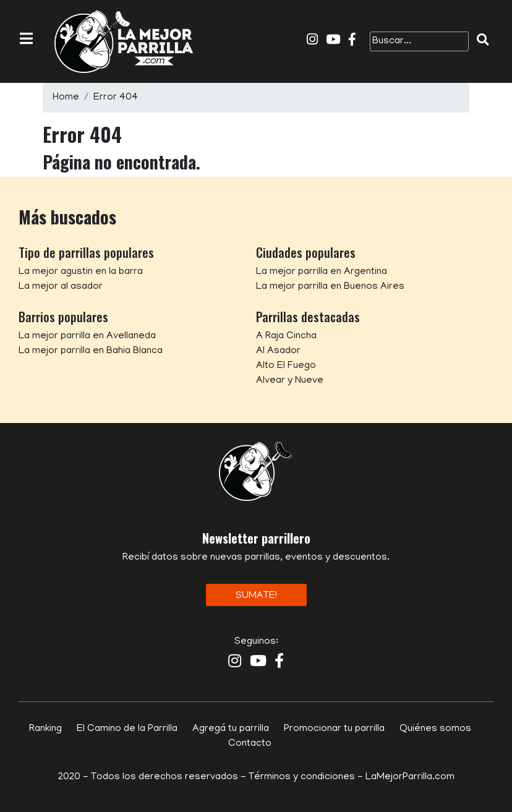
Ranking (45, 729)
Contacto (250, 744)
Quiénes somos (435, 729)
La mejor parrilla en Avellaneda (87, 336)
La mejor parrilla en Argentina (322, 272)
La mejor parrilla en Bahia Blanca (91, 351)
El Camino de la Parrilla (127, 729)
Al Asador (278, 351)
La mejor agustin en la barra (81, 272)
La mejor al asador (61, 287)
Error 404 (116, 98)
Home (66, 98)
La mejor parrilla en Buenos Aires (330, 287)
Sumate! (256, 596)
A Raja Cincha (286, 336)
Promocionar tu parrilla (334, 729)
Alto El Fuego (286, 366)
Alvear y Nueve (290, 381)
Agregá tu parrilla (231, 729)
